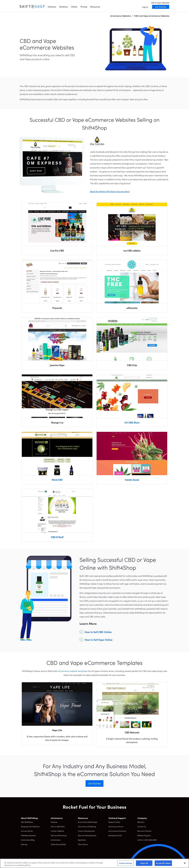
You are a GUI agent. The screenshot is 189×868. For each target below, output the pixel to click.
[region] (94, 863)
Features (52, 7)
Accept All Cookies (163, 863)
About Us (141, 822)
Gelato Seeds (132, 480)
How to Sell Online (58, 826)
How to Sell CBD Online (98, 632)
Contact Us (142, 826)
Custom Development (86, 831)
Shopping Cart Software (30, 826)
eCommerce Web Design (88, 822)
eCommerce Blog (28, 840)
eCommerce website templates (73, 671)
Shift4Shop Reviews (28, 835)
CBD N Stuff (57, 537)
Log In (145, 7)
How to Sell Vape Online (99, 640)
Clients (74, 7)
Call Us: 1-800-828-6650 (147, 840)
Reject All (144, 863)
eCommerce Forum (116, 826)
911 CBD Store (132, 422)
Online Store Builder (58, 844)
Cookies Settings (126, 863)
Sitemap (24, 844)
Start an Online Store (59, 835)
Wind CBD (57, 480)
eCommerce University (117, 831)
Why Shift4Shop (27, 822)
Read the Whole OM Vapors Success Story (110, 191)
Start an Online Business (87, 835)
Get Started (161, 7)
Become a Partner (144, 831)
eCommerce (56, 840)
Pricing (84, 7)
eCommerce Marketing (87, 826)
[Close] (185, 863)
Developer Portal (115, 835)
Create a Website (57, 831)
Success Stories (27, 831)
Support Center (114, 822)
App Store (82, 840)
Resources (95, 7)
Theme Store (83, 844)
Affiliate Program (144, 835)
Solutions (63, 7)
